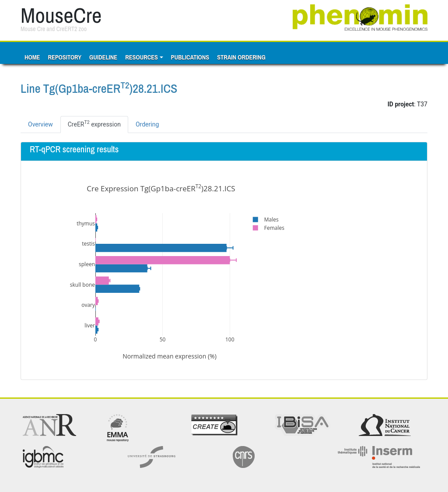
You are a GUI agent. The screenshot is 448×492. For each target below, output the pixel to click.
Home (32, 57)
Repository (65, 57)
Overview (40, 124)
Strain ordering (241, 57)
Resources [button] (142, 57)
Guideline (103, 57)
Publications (190, 57)
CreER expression (94, 123)
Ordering (147, 124)
